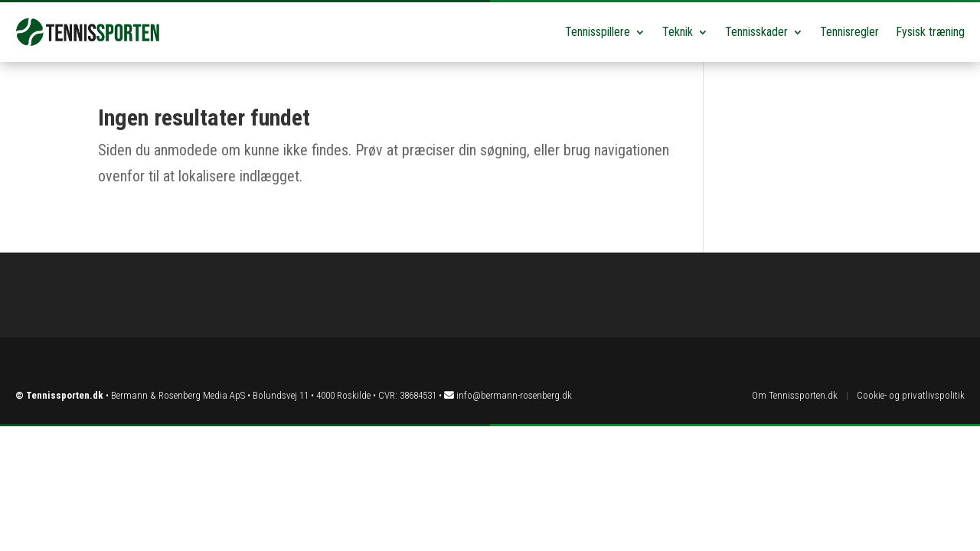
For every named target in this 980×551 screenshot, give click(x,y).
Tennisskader (756, 32)
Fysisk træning (930, 32)
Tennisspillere (598, 32)
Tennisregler (849, 32)
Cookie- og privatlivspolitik (911, 395)
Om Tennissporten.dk (795, 395)
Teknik (678, 32)
